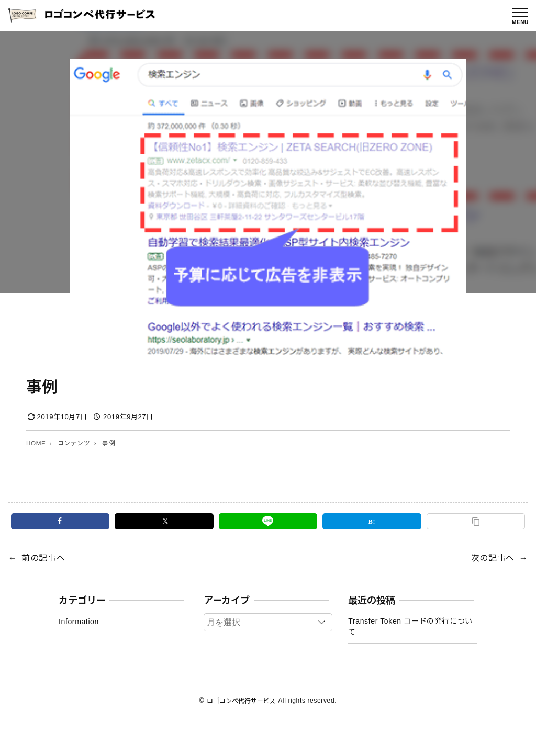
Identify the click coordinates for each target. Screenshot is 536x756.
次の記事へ (493, 558)
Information (79, 622)
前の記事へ (43, 558)
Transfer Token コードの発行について (410, 627)
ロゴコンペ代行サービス (241, 701)
